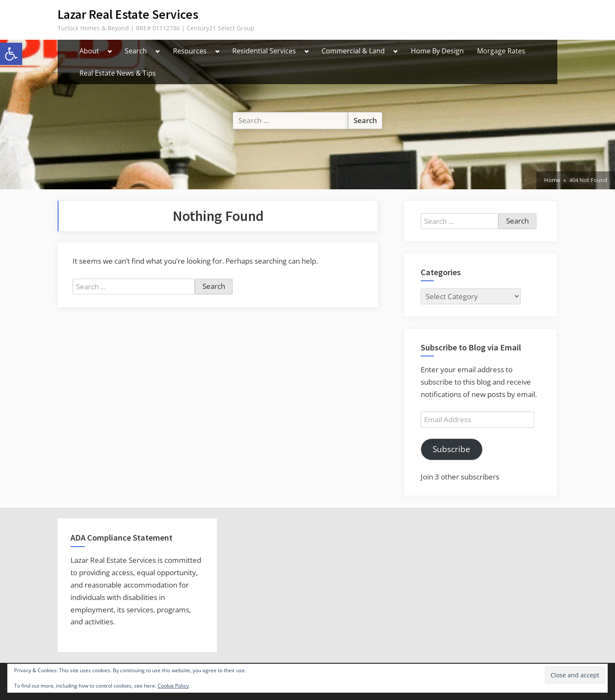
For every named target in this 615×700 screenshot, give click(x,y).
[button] (11, 54)
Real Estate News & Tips (118, 73)
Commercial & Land (353, 51)
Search (136, 51)
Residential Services (264, 51)
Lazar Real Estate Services (128, 14)
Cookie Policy (173, 686)
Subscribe (451, 449)
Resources (190, 51)
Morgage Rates (501, 51)
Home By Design (437, 51)
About (89, 51)
